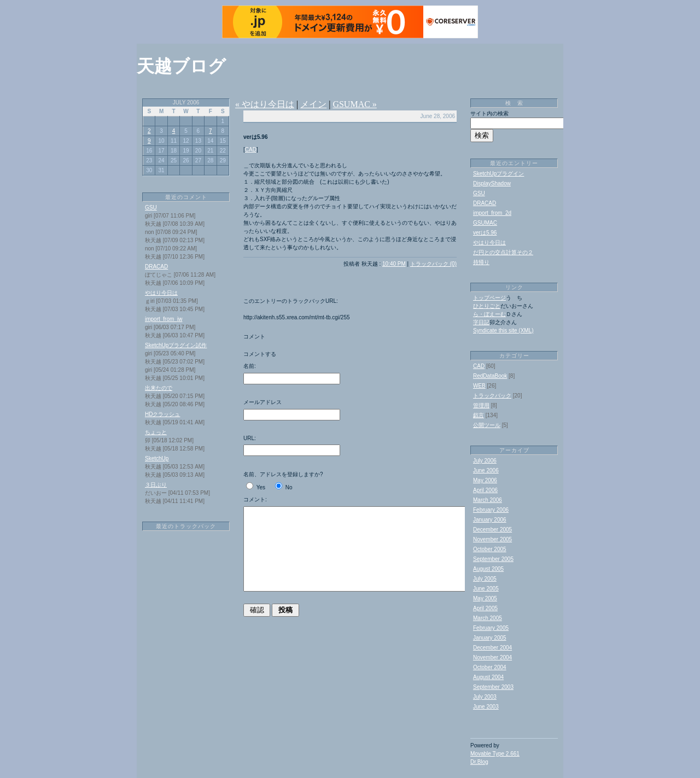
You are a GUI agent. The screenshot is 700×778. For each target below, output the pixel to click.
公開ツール (487, 425)
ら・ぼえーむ (489, 314)
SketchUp (157, 458)
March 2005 (488, 618)
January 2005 (490, 638)
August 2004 (488, 677)
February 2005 (491, 628)
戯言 (479, 415)
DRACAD (156, 267)
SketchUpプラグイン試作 (176, 345)
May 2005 (485, 598)
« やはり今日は (265, 104)
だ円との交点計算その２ (503, 252)
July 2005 (485, 579)
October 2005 (490, 549)
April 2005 (485, 608)
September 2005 (493, 559)
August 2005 (488, 569)
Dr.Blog (479, 762)
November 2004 (492, 657)
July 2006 (485, 461)
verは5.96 (485, 233)
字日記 (481, 322)
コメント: (255, 499)
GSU (151, 207)
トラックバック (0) (433, 264)
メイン (313, 104)
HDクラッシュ (162, 414)
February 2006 (491, 510)
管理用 (481, 405)
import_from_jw (164, 319)
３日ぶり (156, 485)
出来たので (159, 388)
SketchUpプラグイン (498, 174)
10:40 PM (394, 264)
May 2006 (485, 480)
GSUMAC (485, 223)
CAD (251, 150)
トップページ (489, 298)
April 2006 (485, 490)
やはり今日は (161, 293)
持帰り (481, 262)
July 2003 (485, 697)
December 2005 (492, 530)
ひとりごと (487, 306)
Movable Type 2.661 (495, 754)
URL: (250, 438)
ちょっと (156, 432)
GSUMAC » (354, 104)
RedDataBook (490, 376)
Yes (261, 487)
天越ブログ (181, 66)
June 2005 (486, 589)
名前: (250, 366)
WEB (479, 386)
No (289, 487)
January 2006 (490, 520)
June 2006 (486, 470)
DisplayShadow (492, 183)
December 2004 (492, 648)
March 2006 (488, 500)
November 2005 (492, 539)
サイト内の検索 (489, 113)
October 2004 (490, 667)
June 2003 (486, 707)
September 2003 (493, 687)
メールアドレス (262, 402)
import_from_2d (492, 213)
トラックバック (492, 396)
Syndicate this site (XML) (503, 330)
